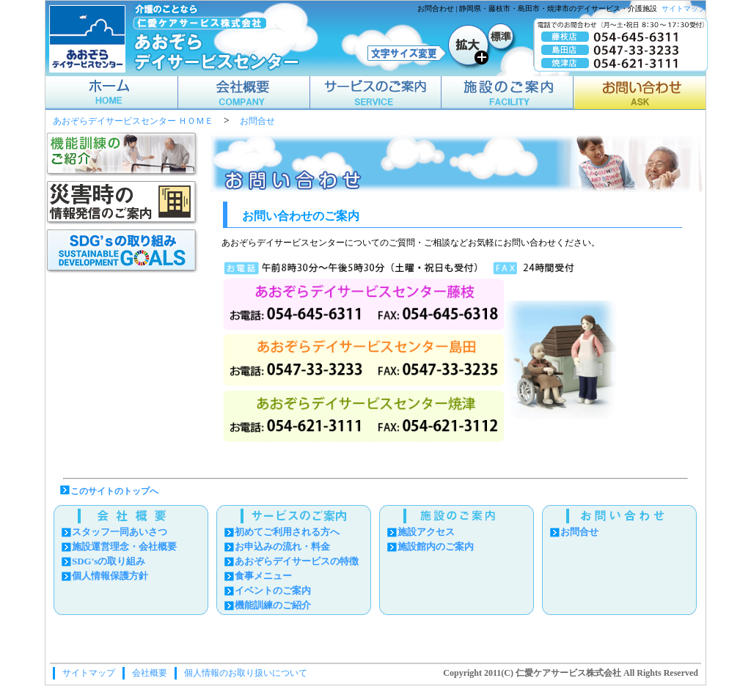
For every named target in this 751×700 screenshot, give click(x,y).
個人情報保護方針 (110, 576)
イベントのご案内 (273, 590)
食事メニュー (263, 576)
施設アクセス (426, 532)
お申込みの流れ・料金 (282, 546)
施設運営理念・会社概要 (124, 546)
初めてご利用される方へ (287, 532)
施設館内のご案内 (436, 546)
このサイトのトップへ (114, 491)
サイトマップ (684, 8)
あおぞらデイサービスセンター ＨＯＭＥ (133, 121)
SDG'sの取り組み (109, 561)
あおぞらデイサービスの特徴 (297, 561)
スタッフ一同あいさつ (120, 532)
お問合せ (257, 121)
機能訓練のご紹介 (273, 605)
